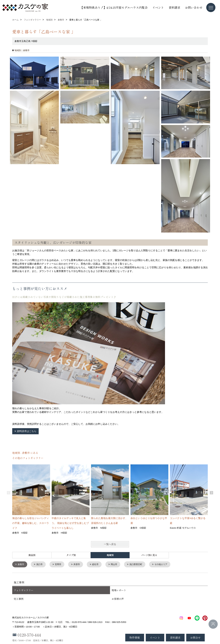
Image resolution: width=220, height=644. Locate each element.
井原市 (79, 565)
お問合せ (195, 637)
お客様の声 (118, 599)
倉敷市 (21, 565)
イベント (158, 7)
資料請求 (174, 7)
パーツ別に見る (149, 555)
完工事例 (19, 599)
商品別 (32, 555)
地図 (60, 622)
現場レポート (119, 590)
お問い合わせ (194, 7)
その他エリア (166, 565)
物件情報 (135, 637)
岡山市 (117, 565)
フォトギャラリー (24, 590)
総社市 (98, 565)
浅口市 (40, 565)
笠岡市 (60, 565)
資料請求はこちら (27, 431)
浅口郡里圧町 (140, 565)
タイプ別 (71, 555)
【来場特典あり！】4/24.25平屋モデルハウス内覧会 (114, 7)
